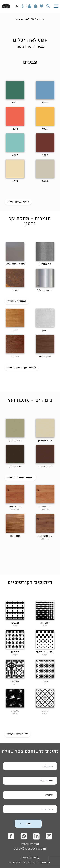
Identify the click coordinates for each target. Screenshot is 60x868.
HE (20, 7)
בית (42, 19)
